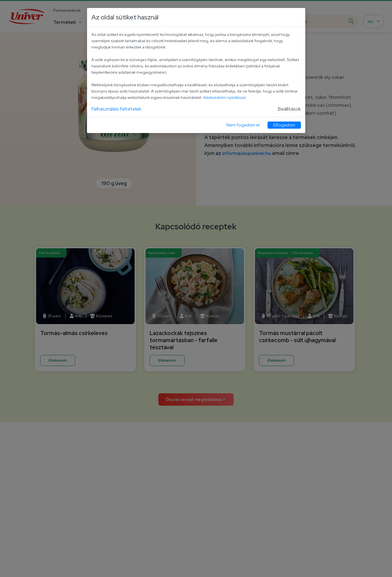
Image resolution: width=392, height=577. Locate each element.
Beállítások (289, 109)
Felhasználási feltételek (117, 109)
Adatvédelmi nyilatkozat (225, 97)
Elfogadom (284, 125)
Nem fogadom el (243, 125)
